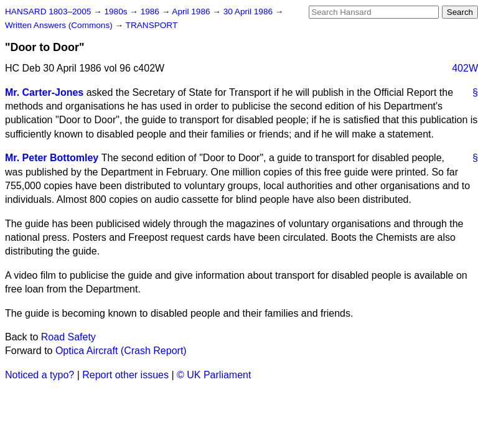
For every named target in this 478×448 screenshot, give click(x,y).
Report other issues (125, 375)
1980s (117, 12)
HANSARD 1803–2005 (48, 12)
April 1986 (192, 12)
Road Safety (68, 337)
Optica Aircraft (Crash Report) (121, 351)
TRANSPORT (152, 25)
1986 (151, 12)
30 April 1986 (249, 12)
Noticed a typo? (40, 375)
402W (465, 68)
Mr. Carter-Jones (44, 92)
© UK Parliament (214, 375)
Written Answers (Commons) (60, 25)
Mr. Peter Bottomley (52, 158)
